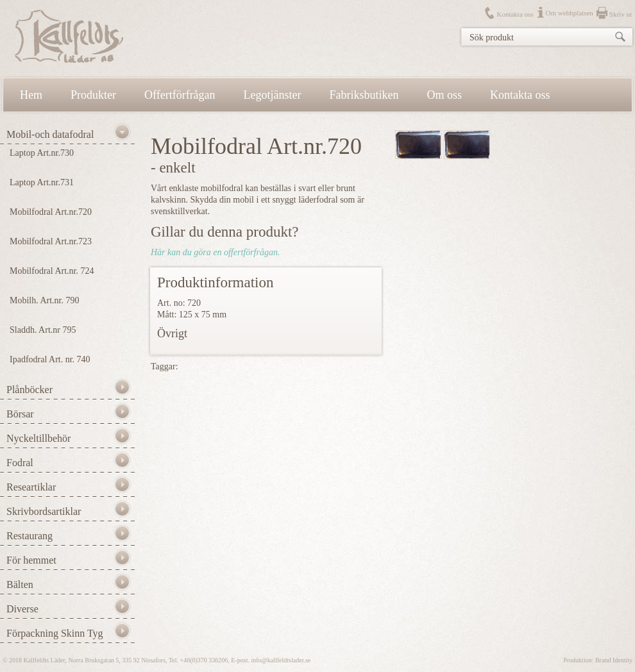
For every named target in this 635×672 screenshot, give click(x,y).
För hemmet (31, 560)
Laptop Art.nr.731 (42, 182)
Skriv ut (621, 14)
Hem (31, 95)
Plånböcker (30, 390)
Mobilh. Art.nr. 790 (45, 300)
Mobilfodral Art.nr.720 (51, 212)
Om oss (445, 95)
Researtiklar (31, 487)
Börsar (20, 414)
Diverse (22, 609)
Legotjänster (273, 95)
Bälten (20, 584)
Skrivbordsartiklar (44, 511)
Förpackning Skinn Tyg (55, 633)
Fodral (20, 463)
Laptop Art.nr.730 (42, 153)
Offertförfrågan (180, 95)
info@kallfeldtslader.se (281, 660)
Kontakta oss (515, 14)
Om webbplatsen (570, 13)
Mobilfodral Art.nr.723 (51, 241)
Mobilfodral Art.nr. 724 (52, 271)
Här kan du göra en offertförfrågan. (215, 252)
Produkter (93, 95)
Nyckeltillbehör (38, 438)
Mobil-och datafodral (50, 134)
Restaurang (30, 536)
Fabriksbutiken (364, 95)
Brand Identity (614, 660)
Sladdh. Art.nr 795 (43, 330)
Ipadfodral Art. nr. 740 (50, 359)
